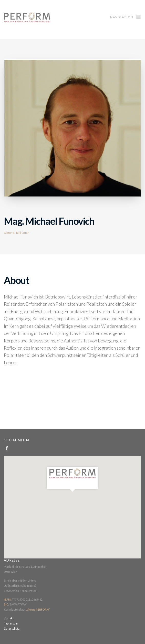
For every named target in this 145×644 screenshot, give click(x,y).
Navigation (126, 17)
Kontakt (9, 618)
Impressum (11, 623)
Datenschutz (12, 629)
